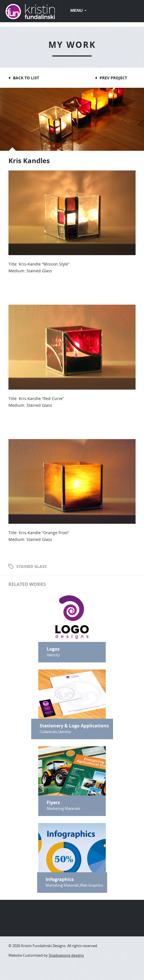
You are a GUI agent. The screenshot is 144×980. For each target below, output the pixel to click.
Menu (77, 10)
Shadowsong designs (66, 955)
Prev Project (113, 78)
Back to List (26, 78)
